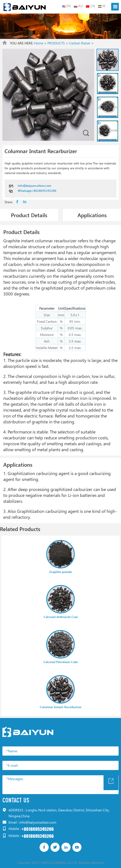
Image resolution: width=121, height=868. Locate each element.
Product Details (29, 215)
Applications (92, 215)
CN (90, 6)
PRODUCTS (56, 43)
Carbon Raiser (80, 43)
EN (66, 6)
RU (78, 6)
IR (102, 6)
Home (39, 43)
